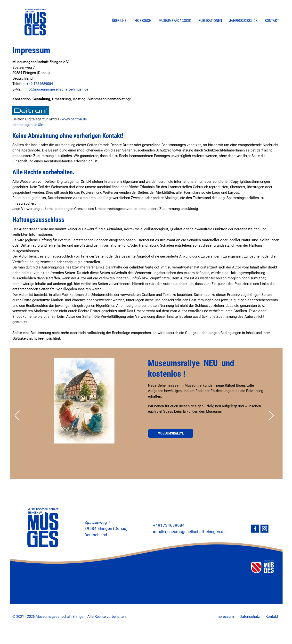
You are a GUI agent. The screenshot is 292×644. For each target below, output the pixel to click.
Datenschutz (250, 617)
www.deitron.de (74, 119)
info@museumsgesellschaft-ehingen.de (56, 89)
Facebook (255, 529)
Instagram (264, 529)
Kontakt (272, 617)
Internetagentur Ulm (28, 125)
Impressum (225, 617)
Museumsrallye (171, 433)
